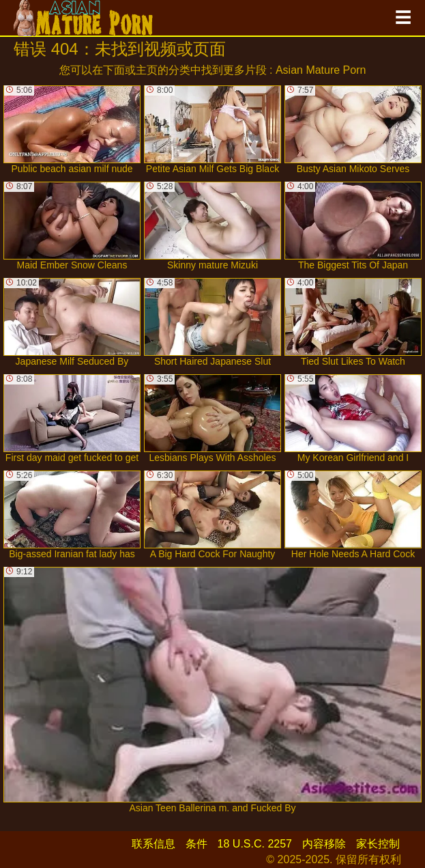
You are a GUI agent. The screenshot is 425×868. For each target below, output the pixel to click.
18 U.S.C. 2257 (255, 844)
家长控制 (378, 844)
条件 (196, 844)
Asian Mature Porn (321, 70)
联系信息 (153, 844)
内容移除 (324, 844)
